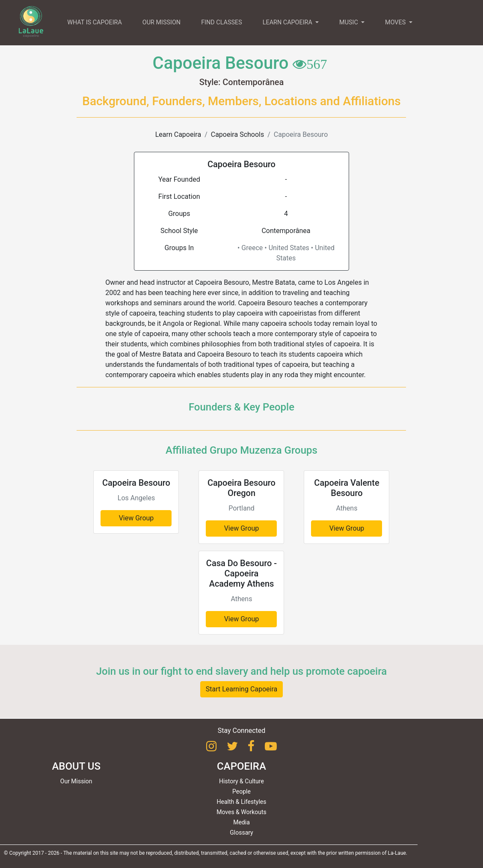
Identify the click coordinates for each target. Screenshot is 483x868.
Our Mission (76, 781)
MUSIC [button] (349, 22)
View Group (136, 518)
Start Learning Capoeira (242, 689)
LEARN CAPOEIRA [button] (288, 22)
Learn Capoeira (178, 134)
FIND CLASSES (222, 22)
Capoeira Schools (237, 134)
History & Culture (242, 781)
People (242, 791)
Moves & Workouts (242, 812)
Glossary (241, 833)
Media (242, 822)
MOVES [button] (396, 22)
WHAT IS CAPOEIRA (95, 22)
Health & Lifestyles (242, 802)
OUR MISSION (161, 22)
